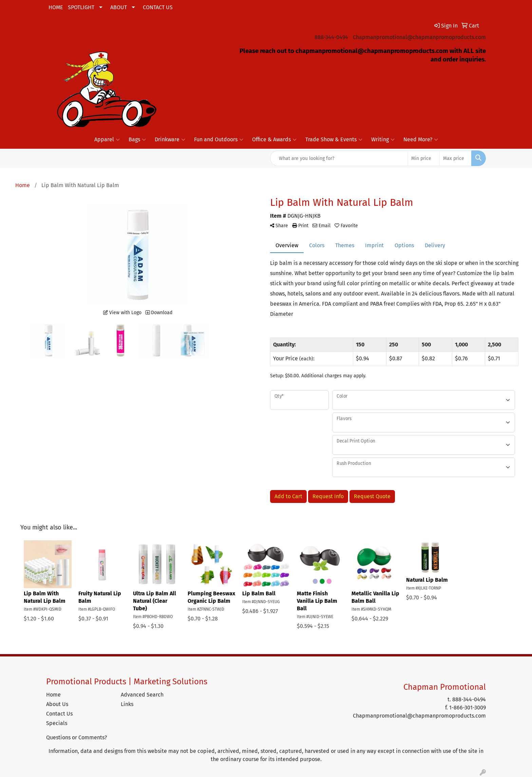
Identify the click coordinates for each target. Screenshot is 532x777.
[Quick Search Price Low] (424, 158)
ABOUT (119, 7)
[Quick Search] (339, 158)
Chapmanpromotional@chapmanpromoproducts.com (419, 37)
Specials (57, 723)
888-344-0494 (331, 37)
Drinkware (170, 140)
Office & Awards (274, 140)
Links (127, 704)
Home (53, 695)
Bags (137, 140)
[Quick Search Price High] (455, 158)
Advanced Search (142, 695)
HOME (56, 7)
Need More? (421, 140)
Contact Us (59, 714)
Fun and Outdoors (219, 140)
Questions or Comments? (77, 737)
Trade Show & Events (334, 140)
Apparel (107, 140)
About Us (57, 704)
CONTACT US (158, 7)
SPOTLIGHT (81, 7)
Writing (383, 140)
